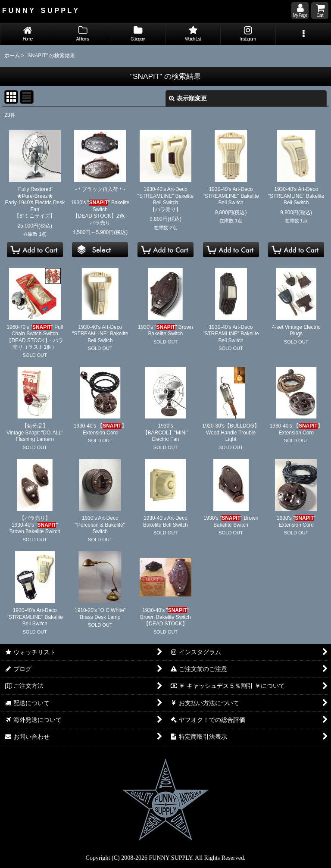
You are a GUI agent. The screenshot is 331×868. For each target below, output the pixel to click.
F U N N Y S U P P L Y (40, 10)
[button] (303, 34)
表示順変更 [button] (188, 98)
